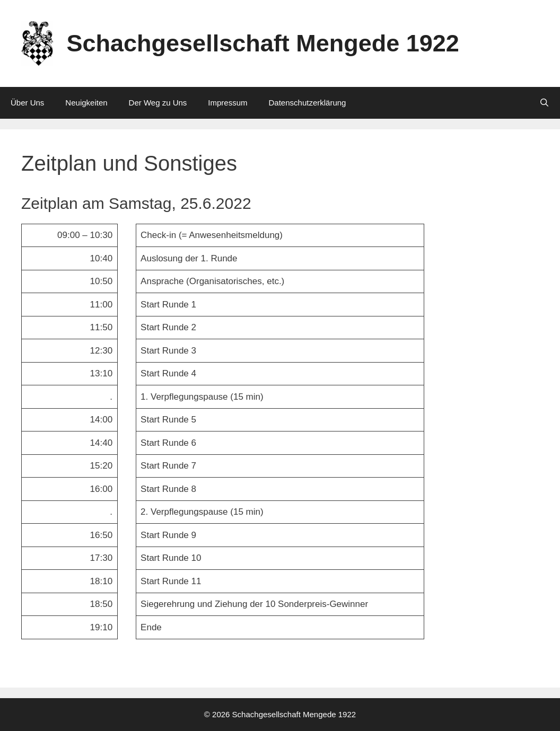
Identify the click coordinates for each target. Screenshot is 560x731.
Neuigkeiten (86, 103)
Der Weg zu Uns (158, 103)
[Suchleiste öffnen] (544, 103)
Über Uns (27, 103)
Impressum (227, 103)
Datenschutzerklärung (308, 103)
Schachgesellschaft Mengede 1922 (263, 43)
